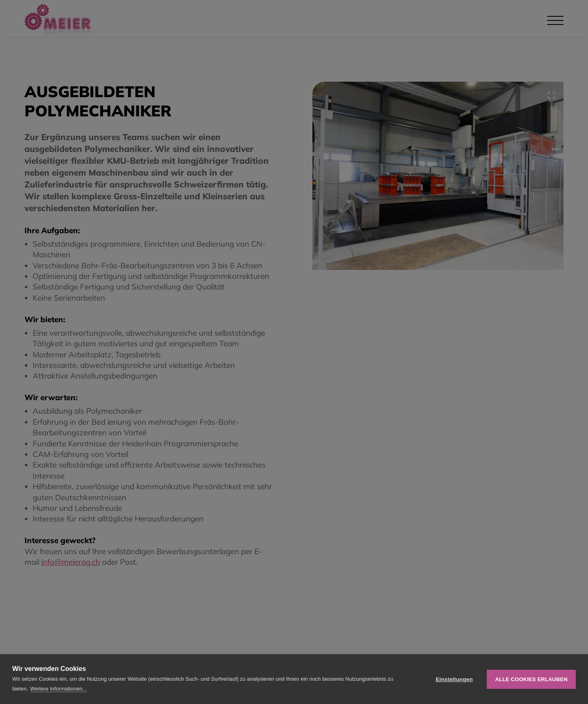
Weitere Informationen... (59, 689)
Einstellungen (454, 679)
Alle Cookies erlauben (531, 679)
